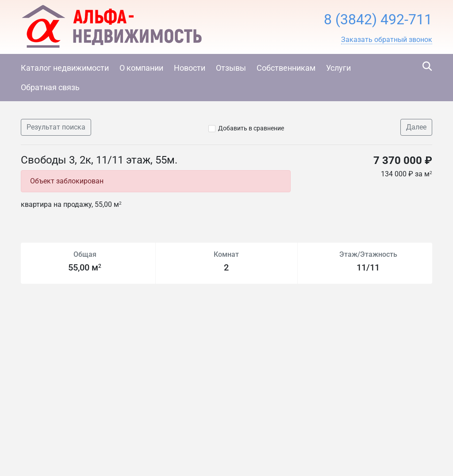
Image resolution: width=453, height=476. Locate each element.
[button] (387, 40)
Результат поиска (56, 127)
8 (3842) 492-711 (378, 19)
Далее (416, 127)
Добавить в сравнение (251, 128)
